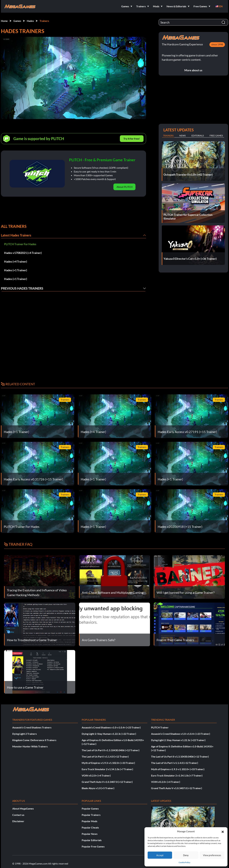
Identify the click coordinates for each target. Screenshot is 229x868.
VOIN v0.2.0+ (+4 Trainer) (96, 775)
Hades (30, 21)
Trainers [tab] (168, 136)
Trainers (44, 21)
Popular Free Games (93, 846)
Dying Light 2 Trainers (25, 734)
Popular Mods (90, 821)
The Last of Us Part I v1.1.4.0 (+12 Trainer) (105, 756)
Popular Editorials (92, 840)
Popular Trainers (91, 815)
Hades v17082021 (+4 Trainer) (23, 253)
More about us (193, 70)
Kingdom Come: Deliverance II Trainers (34, 740)
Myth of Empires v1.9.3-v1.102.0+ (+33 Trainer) (108, 763)
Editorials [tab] (198, 136)
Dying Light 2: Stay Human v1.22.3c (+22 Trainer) (109, 734)
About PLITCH (125, 187)
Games (17, 21)
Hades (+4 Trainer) (16, 261)
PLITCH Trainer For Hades (20, 244)
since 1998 (217, 44)
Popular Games (90, 808)
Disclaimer (18, 821)
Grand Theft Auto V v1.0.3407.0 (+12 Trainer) (107, 782)
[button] (223, 831)
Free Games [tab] (216, 136)
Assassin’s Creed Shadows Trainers (32, 727)
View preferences (212, 855)
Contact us (18, 815)
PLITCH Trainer (160, 727)
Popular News (90, 834)
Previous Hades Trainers (22, 288)
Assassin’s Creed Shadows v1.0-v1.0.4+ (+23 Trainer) (111, 727)
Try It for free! (132, 139)
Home (4, 21)
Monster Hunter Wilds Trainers (30, 746)
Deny (186, 855)
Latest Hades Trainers (16, 235)
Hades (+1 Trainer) (16, 270)
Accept (160, 855)
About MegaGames (23, 808)
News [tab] (182, 136)
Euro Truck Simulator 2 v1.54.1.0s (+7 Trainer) (107, 769)
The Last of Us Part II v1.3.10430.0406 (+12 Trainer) (111, 750)
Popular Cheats (90, 827)
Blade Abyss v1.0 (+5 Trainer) (98, 788)
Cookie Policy (184, 862)
